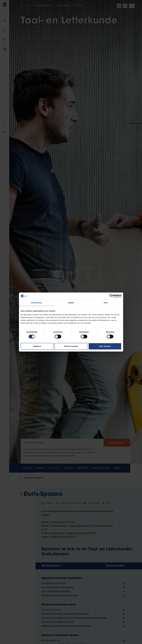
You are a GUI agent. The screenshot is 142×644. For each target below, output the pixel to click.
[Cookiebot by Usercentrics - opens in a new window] (111, 296)
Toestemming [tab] (36, 303)
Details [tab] (71, 303)
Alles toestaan (105, 346)
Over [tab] (106, 303)
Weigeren (37, 346)
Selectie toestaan (71, 346)
